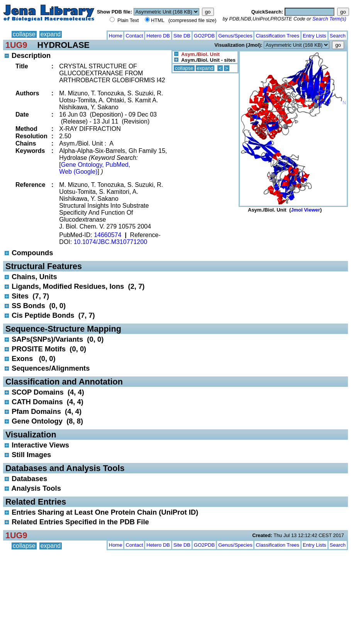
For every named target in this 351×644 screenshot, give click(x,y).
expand (51, 34)
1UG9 (16, 45)
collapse (24, 34)
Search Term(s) (329, 19)
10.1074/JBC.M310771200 (110, 242)
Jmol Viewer (305, 210)
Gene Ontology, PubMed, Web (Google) (95, 168)
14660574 (108, 235)
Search (338, 36)
